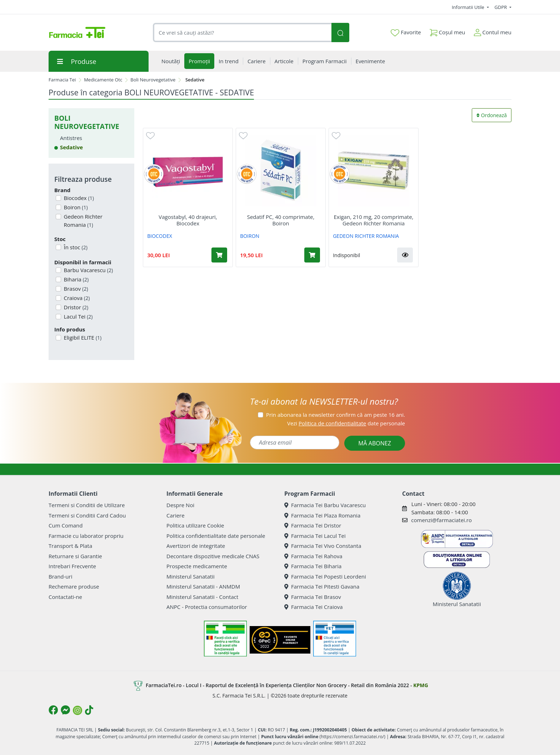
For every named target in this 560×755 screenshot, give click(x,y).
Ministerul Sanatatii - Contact (202, 597)
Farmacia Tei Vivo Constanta (323, 546)
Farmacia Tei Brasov (313, 597)
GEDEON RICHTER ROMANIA (366, 236)
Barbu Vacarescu (88, 270)
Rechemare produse (74, 586)
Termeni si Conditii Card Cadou (87, 515)
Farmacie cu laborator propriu (86, 536)
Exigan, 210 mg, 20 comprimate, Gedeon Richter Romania (374, 220)
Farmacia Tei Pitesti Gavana (322, 586)
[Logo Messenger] (65, 710)
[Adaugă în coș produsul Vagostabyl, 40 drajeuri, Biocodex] (219, 255)
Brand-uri (60, 576)
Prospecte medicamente (197, 566)
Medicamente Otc (103, 80)
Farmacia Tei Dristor (313, 525)
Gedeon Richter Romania (82, 221)
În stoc (75, 247)
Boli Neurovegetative (153, 80)
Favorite (406, 32)
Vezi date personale (346, 423)
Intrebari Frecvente (72, 566)
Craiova (76, 298)
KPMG (421, 685)
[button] (405, 255)
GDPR (501, 7)
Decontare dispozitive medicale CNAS (213, 556)
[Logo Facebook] (53, 710)
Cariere (176, 515)
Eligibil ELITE (82, 337)
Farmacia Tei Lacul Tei (315, 536)
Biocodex (78, 198)
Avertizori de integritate (196, 546)
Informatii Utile (469, 7)
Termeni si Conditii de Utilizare (87, 505)
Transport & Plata (70, 546)
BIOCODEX (160, 236)
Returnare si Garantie (75, 556)
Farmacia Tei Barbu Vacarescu (325, 505)
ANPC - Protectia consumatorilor (207, 607)
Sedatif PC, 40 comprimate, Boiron (281, 220)
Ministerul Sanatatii (191, 576)
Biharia (76, 279)
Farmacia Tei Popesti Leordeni (325, 576)
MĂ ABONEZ (375, 443)
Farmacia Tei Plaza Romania (322, 515)
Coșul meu (447, 31)
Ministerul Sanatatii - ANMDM (203, 586)
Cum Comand (66, 525)
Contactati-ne (65, 597)
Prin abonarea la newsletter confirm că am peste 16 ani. (336, 415)
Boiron (75, 207)
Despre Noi (180, 505)
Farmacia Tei (62, 80)
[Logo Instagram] (77, 710)
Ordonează (492, 115)
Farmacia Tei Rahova (313, 556)
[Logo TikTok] (89, 710)
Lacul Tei (78, 316)
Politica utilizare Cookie (195, 525)
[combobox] (242, 33)
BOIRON (250, 236)
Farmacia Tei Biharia (313, 566)
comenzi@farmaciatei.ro (441, 520)
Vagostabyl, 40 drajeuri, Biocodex (188, 220)
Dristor (76, 307)
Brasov (75, 289)
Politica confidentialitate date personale (216, 536)
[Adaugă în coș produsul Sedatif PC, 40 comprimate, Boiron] (312, 255)
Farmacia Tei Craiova (314, 607)
